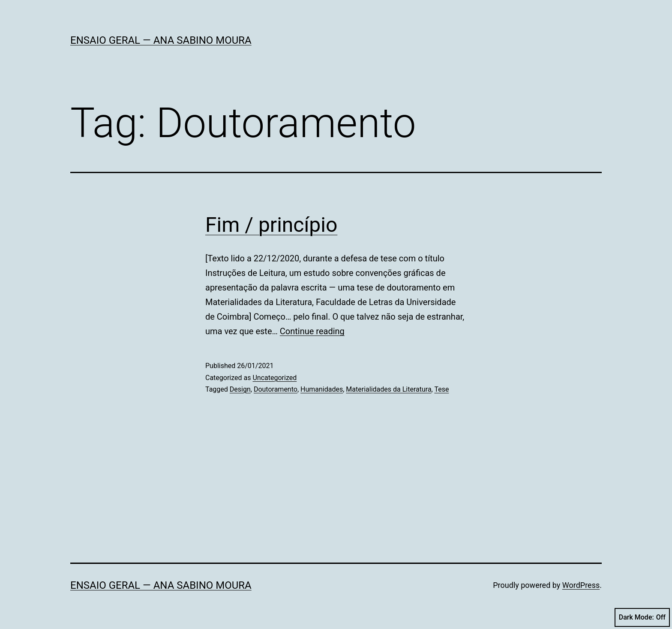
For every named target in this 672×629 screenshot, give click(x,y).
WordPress (581, 585)
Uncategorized (274, 378)
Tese (441, 389)
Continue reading (312, 331)
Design (240, 389)
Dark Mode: (642, 617)
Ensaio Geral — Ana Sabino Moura (161, 40)
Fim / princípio (271, 225)
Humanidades (322, 389)
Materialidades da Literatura (388, 389)
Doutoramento (276, 389)
